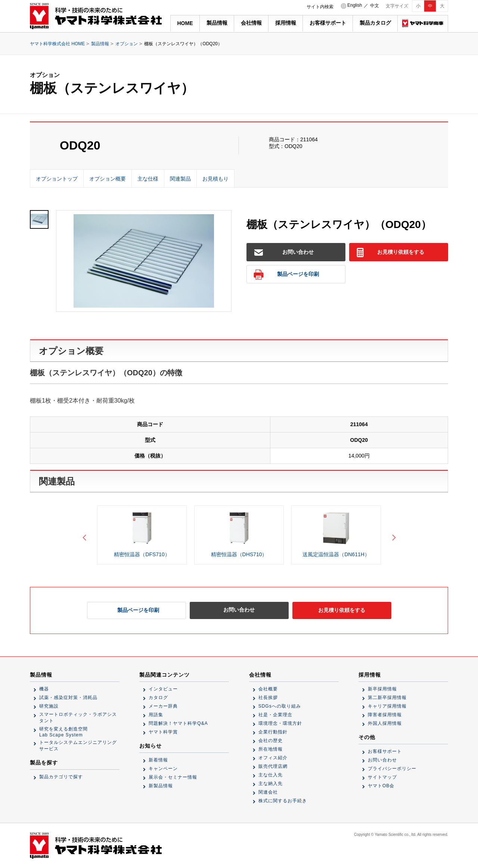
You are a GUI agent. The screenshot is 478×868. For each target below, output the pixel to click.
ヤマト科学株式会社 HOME (57, 44)
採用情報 (286, 23)
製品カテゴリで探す (61, 777)
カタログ (158, 698)
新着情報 (158, 760)
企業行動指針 (273, 732)
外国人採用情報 (385, 723)
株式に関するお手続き (283, 801)
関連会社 (268, 792)
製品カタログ (375, 23)
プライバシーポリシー (392, 769)
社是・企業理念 (275, 715)
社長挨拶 (268, 698)
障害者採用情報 (385, 715)
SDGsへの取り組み (280, 706)
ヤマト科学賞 (163, 732)
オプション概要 (108, 179)
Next (392, 535)
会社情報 (251, 23)
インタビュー (163, 689)
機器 (44, 689)
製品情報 (217, 23)
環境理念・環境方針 (280, 723)
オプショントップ (57, 179)
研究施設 (49, 706)
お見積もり (215, 179)
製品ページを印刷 (286, 275)
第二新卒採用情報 (387, 698)
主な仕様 (148, 179)
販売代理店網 (273, 766)
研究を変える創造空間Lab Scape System (63, 732)
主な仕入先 (271, 775)
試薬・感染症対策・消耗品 (68, 698)
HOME (185, 23)
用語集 (156, 715)
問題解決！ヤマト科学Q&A (178, 723)
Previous (86, 535)
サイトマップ (382, 777)
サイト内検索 (320, 7)
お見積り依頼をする (390, 253)
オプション (127, 44)
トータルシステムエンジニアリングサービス (78, 746)
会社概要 (268, 689)
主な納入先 (271, 784)
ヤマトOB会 (381, 786)
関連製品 (180, 179)
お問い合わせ (284, 253)
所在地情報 (271, 749)
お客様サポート (328, 23)
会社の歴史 (271, 741)
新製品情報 (161, 786)
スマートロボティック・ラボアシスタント (78, 718)
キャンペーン (163, 769)
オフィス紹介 (273, 758)
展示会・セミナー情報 (173, 777)
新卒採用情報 (382, 689)
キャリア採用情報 (387, 706)
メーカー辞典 (163, 706)
